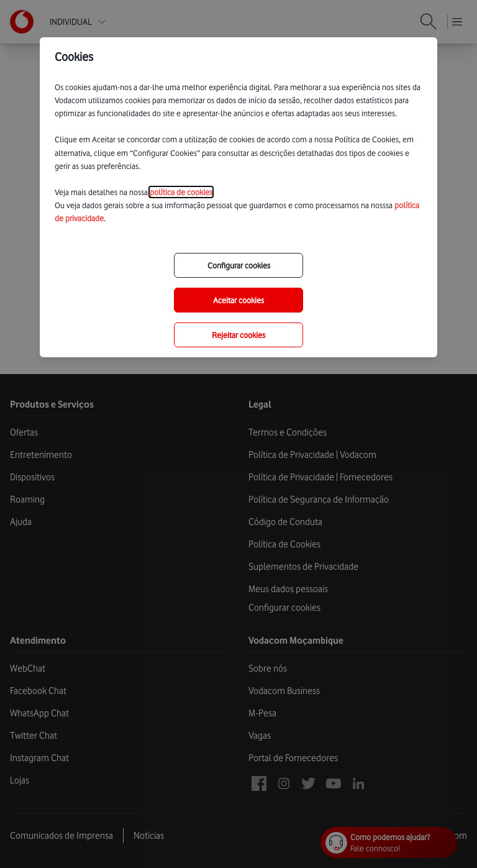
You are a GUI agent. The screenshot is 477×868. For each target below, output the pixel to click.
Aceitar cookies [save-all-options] (238, 300)
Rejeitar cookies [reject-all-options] (238, 335)
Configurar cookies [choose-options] (239, 265)
